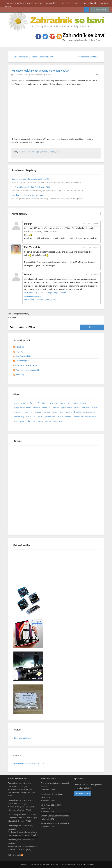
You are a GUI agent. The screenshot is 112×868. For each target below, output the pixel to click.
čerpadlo (83, 403)
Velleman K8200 (49, 152)
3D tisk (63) (20, 347)
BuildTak (76, 403)
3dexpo (52, 403)
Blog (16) (19, 352)
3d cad (17, 403)
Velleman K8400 (91, 417)
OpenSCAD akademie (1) (26, 365)
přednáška (47, 412)
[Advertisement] (34, 488)
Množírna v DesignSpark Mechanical (51, 807)
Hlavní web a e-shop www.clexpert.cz (29, 764)
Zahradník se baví (83, 35)
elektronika (36, 408)
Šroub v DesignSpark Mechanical (55, 816)
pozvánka (38, 412)
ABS (57, 403)
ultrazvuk (60, 417)
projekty (55, 412)
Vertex (22, 422)
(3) (98, 75)
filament (45, 408)
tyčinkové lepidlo (49, 417)
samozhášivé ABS (89, 412)
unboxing (68, 417)
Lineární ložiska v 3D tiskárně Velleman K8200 (31, 187)
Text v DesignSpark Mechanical (21, 815)
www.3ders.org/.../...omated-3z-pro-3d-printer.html (45, 293)
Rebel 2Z (69, 412)
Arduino (63, 403)
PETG (26, 412)
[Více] (10, 796)
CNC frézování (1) (23, 356)
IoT (50, 408)
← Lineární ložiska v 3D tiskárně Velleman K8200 (32, 57)
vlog (35, 422)
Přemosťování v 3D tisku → (89, 57)
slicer (40, 417)
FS (93, 865)
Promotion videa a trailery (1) (28, 370)
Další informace (100, 9)
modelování (86, 408)
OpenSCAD (18, 412)
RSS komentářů (15, 855)
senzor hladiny (19, 417)
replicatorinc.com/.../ (33, 296)
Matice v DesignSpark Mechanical (55, 823)
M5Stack (77, 408)
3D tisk (48, 75)
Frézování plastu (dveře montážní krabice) (55, 785)
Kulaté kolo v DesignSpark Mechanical (52, 796)
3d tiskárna (30, 152)
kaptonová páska (66, 408)
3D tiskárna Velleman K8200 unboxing (27, 195)
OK (86, 9)
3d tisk (22, 152)
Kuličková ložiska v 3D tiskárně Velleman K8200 (40, 71)
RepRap (38, 152)
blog (69, 403)
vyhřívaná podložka (44, 422)
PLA (32, 412)
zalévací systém (58, 422)
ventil (16, 422)
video (58, 152)
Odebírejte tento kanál (23, 738)
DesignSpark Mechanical (23, 408)
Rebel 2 (62, 412)
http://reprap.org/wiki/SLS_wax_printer (40, 299)
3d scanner (24, 403)
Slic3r (35, 417)
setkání (28, 417)
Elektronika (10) (22, 361)
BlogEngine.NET (69, 865)
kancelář (56, 408)
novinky (94, 408)
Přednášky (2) (21, 375)
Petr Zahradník (36, 75)
